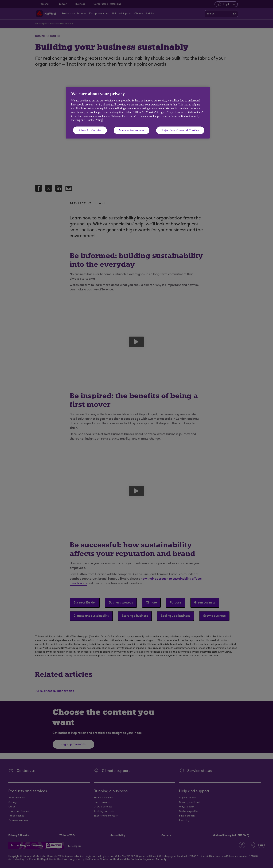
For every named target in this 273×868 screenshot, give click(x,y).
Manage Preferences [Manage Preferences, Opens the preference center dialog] (132, 130)
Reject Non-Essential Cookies (180, 130)
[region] (138, 113)
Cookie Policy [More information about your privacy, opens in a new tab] (94, 120)
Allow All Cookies (90, 130)
